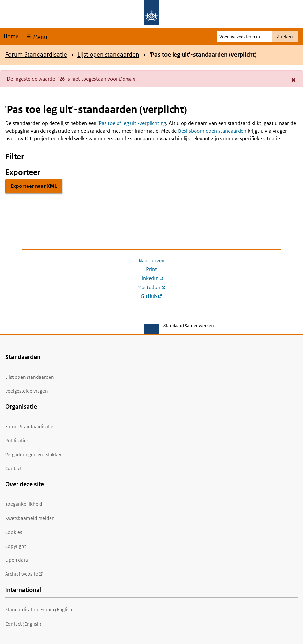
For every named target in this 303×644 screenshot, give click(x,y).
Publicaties (17, 441)
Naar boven (151, 260)
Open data (17, 560)
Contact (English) (23, 624)
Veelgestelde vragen (27, 391)
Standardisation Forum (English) (39, 610)
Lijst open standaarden (108, 55)
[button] (293, 80)
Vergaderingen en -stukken (34, 454)
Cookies (14, 532)
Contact (13, 468)
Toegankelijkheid (24, 504)
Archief (24, 574)
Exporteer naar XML (34, 186)
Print (151, 269)
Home (11, 36)
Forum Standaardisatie (36, 55)
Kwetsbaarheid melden (30, 518)
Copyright (16, 546)
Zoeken (285, 36)
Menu (39, 37)
